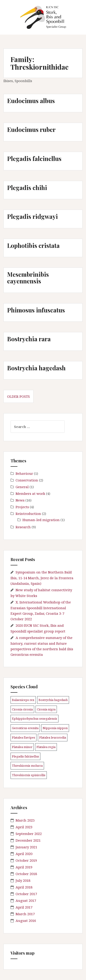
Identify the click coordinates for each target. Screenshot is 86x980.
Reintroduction (28, 514)
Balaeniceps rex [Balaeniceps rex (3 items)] (23, 700)
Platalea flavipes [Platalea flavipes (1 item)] (24, 737)
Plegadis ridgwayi (32, 216)
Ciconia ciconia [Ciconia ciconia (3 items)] (22, 709)
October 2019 (26, 860)
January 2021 (26, 847)
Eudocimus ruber (31, 129)
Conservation (27, 480)
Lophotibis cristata (33, 245)
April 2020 (24, 854)
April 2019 (24, 867)
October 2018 (26, 874)
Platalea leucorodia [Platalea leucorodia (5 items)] (53, 737)
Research (23, 527)
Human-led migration (41, 520)
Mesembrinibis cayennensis (28, 278)
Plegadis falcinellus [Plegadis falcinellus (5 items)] (25, 756)
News (20, 500)
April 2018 (24, 887)
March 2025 (25, 820)
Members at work (30, 493)
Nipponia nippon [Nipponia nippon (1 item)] (55, 728)
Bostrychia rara (29, 339)
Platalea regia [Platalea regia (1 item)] (46, 747)
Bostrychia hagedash (36, 368)
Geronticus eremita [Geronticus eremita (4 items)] (25, 728)
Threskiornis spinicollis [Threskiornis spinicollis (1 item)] (29, 775)
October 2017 (26, 894)
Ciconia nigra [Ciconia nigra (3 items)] (46, 709)
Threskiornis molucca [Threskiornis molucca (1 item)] (27, 766)
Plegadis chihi (27, 188)
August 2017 (26, 900)
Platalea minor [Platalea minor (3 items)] (22, 747)
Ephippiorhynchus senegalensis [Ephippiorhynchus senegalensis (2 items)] (35, 719)
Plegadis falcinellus (34, 159)
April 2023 (24, 827)
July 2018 (23, 880)
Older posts (18, 396)
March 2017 (25, 914)
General (22, 487)
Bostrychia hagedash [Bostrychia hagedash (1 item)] (53, 700)
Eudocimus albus (31, 101)
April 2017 (24, 907)
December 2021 (28, 840)
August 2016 (26, 921)
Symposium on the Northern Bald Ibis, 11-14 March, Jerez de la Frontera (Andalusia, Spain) (42, 578)
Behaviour (24, 473)
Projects (22, 507)
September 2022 (29, 834)
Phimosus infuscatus (36, 310)
